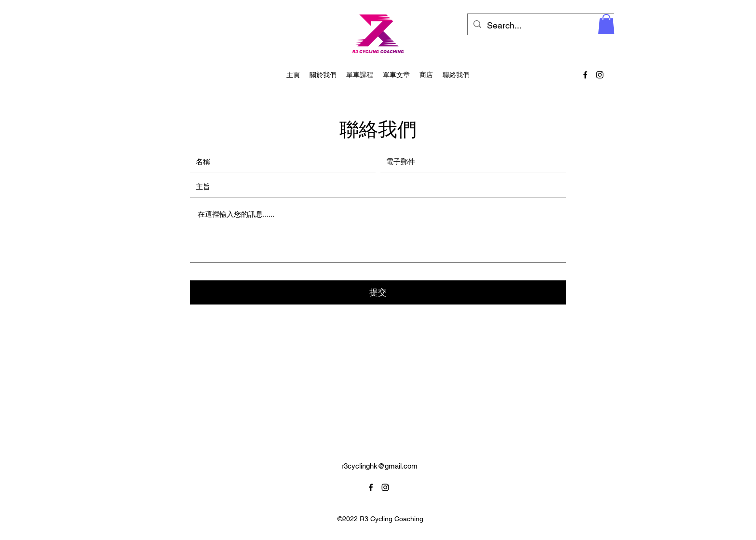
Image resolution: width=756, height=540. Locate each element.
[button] (606, 24)
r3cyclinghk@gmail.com (379, 466)
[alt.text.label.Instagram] (600, 75)
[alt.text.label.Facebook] (585, 75)
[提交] (378, 292)
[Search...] (540, 26)
